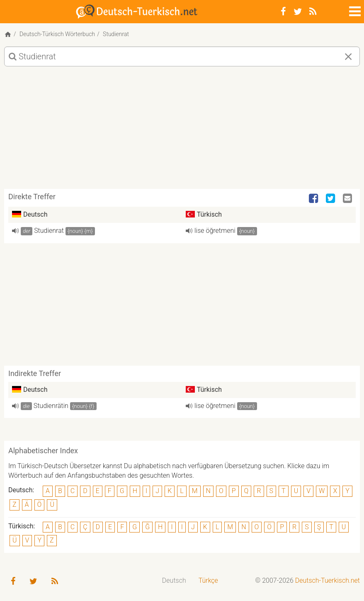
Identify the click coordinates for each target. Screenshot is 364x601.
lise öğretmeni (215, 231)
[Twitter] (298, 12)
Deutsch (174, 580)
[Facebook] (283, 12)
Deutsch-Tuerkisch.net (328, 580)
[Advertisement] (182, 131)
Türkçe (208, 580)
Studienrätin (51, 406)
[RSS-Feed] (313, 12)
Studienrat (49, 231)
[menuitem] (174, 581)
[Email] (348, 199)
